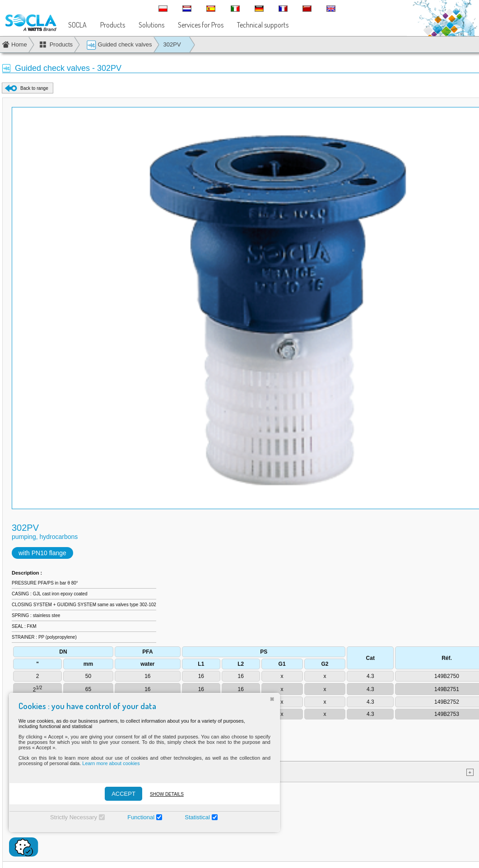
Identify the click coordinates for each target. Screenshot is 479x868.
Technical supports (263, 25)
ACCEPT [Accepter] (123, 794)
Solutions (151, 25)
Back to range (34, 88)
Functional (141, 817)
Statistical (197, 817)
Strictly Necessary (74, 817)
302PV (172, 44)
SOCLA (77, 25)
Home (19, 44)
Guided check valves (119, 45)
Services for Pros (201, 25)
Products (113, 25)
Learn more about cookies (111, 763)
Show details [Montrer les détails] (167, 794)
